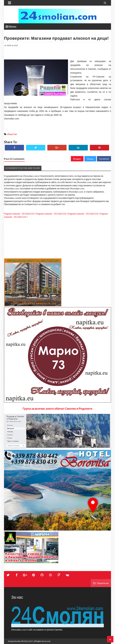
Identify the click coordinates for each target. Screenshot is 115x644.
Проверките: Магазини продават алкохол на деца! (56, 38)
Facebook (104, 159)
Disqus (90, 159)
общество (12, 134)
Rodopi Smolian (15, 641)
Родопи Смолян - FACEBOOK (19, 214)
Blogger (77, 159)
